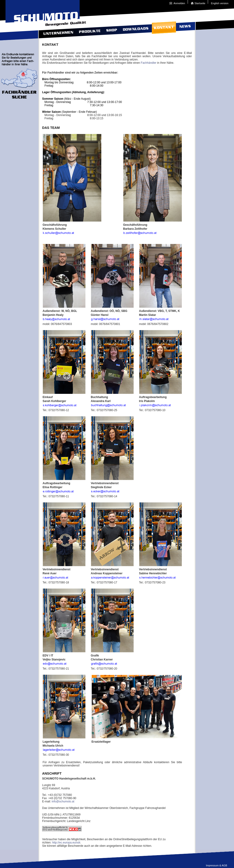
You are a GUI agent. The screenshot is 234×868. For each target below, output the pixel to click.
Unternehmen (57, 30)
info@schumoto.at (63, 801)
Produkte (89, 30)
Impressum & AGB (216, 865)
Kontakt (163, 30)
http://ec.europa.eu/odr (66, 843)
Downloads (135, 30)
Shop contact (111, 30)
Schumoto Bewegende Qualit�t (44, 12)
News (185, 30)
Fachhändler (149, 63)
